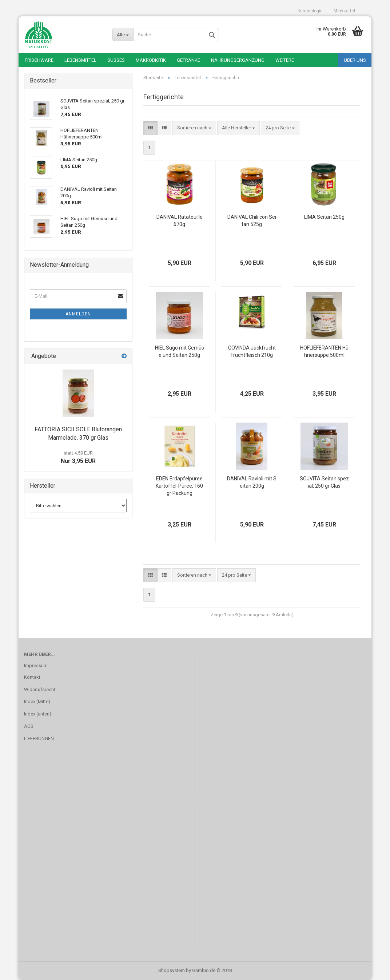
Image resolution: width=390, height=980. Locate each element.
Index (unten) (38, 714)
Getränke (188, 60)
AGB (29, 726)
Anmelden (78, 314)
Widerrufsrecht (40, 689)
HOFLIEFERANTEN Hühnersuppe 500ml (324, 351)
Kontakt (32, 677)
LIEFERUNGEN (39, 739)
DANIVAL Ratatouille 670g (180, 221)
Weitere (285, 60)
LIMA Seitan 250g (324, 217)
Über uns (355, 60)
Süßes (116, 60)
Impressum (36, 666)
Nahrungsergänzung (238, 60)
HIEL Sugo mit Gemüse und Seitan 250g (180, 351)
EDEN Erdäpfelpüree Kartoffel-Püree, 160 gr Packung (179, 486)
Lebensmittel (80, 60)
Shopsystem (172, 970)
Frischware (39, 60)
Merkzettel (344, 11)
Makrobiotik (151, 60)
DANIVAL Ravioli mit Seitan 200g (252, 482)
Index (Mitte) (37, 701)
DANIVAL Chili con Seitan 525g (252, 221)
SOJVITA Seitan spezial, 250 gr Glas (324, 482)
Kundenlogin (310, 11)
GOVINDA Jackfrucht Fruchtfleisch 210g (252, 351)
